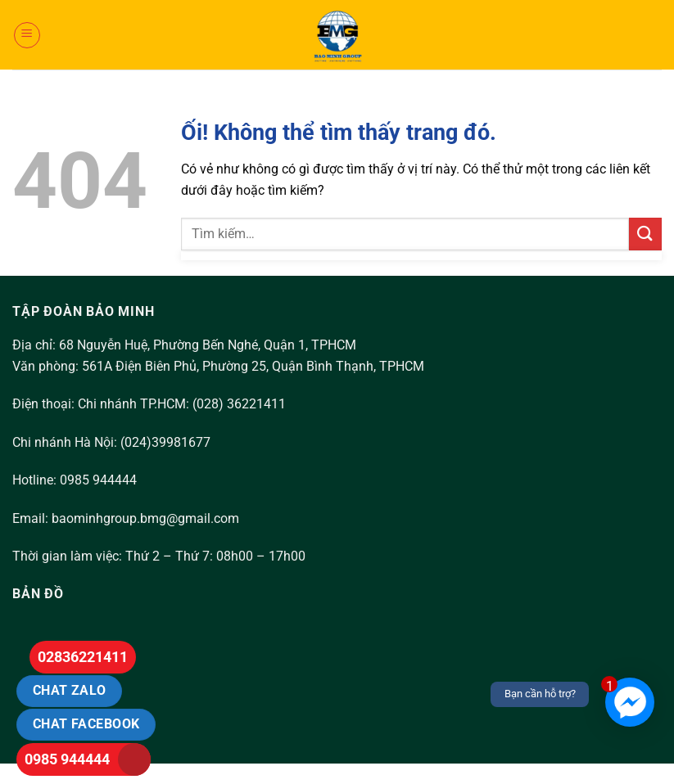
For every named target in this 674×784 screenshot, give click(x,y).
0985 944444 (67, 759)
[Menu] (27, 35)
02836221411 (83, 657)
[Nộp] (645, 234)
